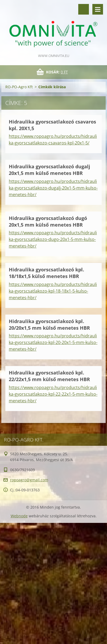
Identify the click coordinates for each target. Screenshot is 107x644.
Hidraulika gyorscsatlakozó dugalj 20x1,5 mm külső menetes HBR (50, 170)
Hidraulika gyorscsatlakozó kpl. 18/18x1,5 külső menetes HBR (46, 273)
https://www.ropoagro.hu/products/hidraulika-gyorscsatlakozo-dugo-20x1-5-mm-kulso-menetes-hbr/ (53, 239)
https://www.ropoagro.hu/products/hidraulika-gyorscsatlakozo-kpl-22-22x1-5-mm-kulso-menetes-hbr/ (53, 394)
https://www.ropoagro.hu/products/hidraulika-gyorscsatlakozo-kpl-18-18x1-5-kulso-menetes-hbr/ (53, 291)
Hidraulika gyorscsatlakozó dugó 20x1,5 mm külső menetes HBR (48, 221)
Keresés (84, 9)
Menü (98, 9)
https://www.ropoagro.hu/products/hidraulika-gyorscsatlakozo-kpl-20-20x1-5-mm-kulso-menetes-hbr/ (53, 342)
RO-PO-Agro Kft (19, 87)
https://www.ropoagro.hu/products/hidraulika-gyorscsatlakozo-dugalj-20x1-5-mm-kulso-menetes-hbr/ (53, 188)
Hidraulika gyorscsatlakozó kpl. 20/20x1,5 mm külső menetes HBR (49, 325)
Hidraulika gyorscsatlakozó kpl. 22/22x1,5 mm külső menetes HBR (49, 376)
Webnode (19, 516)
